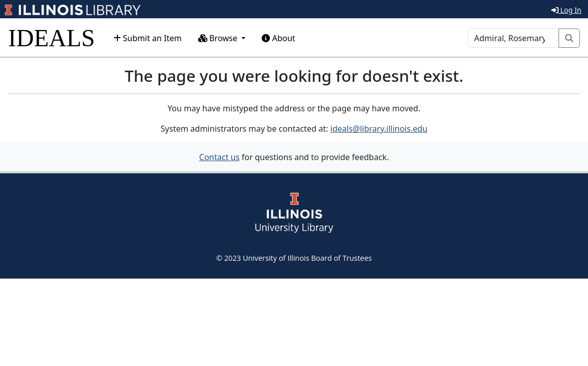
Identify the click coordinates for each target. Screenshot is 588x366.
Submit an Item (148, 38)
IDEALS (52, 38)
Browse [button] (219, 38)
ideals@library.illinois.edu (379, 129)
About (278, 38)
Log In (566, 10)
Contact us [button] (220, 157)
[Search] (513, 38)
